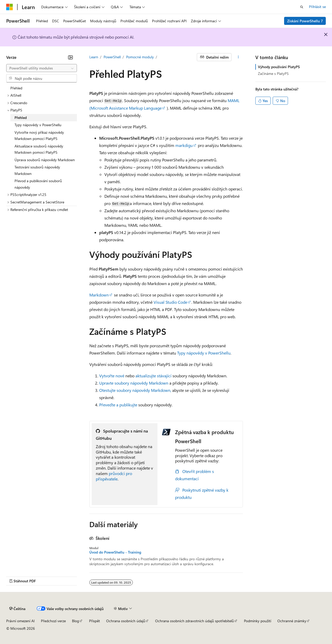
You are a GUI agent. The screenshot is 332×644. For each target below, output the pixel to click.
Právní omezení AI (20, 621)
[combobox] (42, 68)
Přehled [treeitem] (16, 88)
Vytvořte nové (112, 376)
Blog (75, 621)
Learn (94, 57)
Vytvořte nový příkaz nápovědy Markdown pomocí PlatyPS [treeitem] (39, 136)
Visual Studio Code (170, 302)
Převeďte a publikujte (118, 405)
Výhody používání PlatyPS (279, 67)
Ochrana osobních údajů (126, 621)
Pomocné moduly (140, 57)
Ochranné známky (292, 621)
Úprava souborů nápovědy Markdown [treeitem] (45, 160)
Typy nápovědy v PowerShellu (204, 353)
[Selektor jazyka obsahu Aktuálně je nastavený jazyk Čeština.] (17, 609)
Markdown (99, 295)
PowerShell (112, 57)
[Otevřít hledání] (302, 7)
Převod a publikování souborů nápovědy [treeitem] (38, 184)
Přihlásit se (317, 7)
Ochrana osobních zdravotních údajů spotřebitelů (194, 621)
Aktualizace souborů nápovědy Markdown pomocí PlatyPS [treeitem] (39, 149)
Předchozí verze (53, 621)
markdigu (184, 145)
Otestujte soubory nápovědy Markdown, (135, 390)
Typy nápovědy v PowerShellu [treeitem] (38, 125)
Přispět (95, 621)
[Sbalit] (70, 57)
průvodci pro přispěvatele (114, 476)
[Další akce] (238, 57)
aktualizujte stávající (153, 376)
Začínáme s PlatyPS (273, 73)
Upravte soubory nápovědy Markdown (134, 383)
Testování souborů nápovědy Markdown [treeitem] (37, 170)
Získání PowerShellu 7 (305, 21)
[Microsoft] (10, 7)
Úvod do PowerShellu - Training (115, 552)
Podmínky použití (258, 621)
